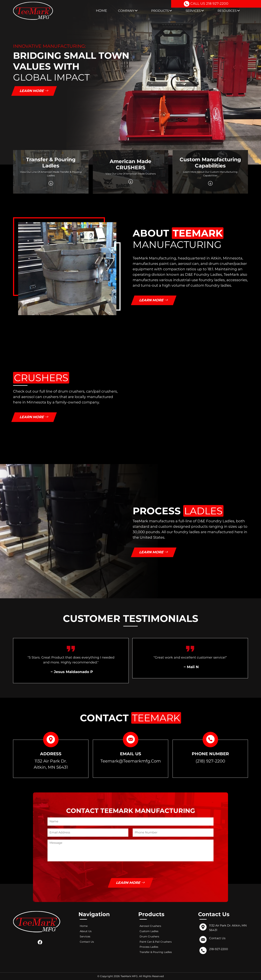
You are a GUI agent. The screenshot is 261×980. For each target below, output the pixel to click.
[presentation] (75, 871)
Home (101, 11)
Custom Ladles (149, 931)
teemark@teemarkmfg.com (131, 761)
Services (195, 11)
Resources (229, 11)
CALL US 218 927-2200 (206, 4)
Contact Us (87, 942)
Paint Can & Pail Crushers (156, 942)
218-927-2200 (219, 949)
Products (161, 11)
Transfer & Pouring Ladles (156, 952)
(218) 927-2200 (210, 761)
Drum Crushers (149, 936)
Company (128, 11)
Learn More (34, 91)
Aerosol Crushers (150, 926)
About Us (86, 931)
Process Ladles (149, 947)
